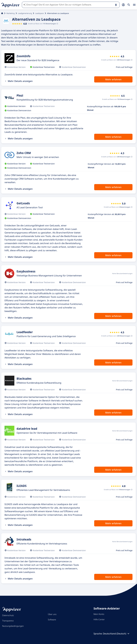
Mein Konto (99, 614)
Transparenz (8, 621)
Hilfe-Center (99, 619)
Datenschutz (8, 615)
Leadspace (39, 13)
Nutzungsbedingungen (13, 626)
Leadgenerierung (25, 13)
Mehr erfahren (113, 79)
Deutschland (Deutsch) (116, 634)
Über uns (52, 614)
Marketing (11, 13)
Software (52, 620)
